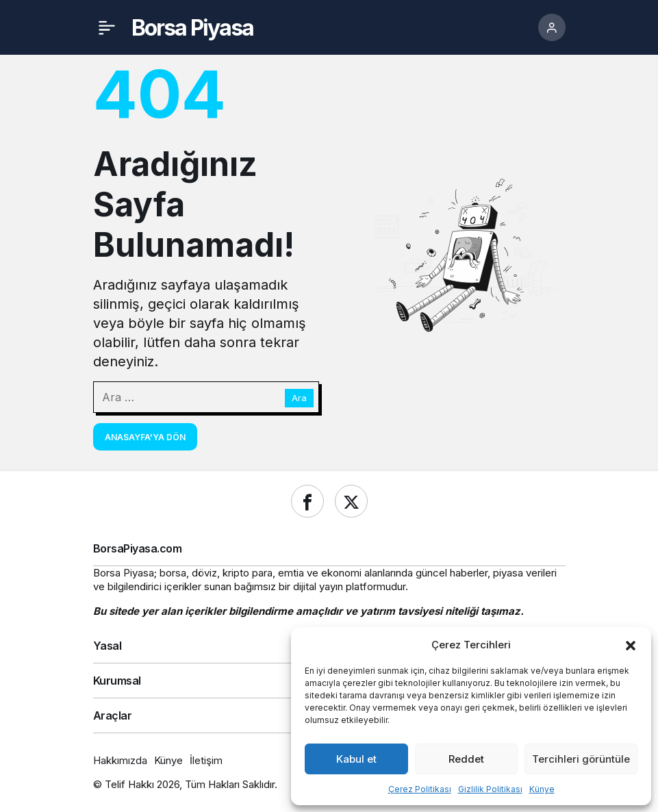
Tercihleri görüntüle (581, 759)
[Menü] (107, 27)
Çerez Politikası (420, 789)
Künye (542, 789)
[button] (631, 644)
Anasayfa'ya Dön (145, 437)
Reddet (466, 759)
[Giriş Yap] (552, 27)
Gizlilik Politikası (490, 789)
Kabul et (356, 759)
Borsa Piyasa (192, 28)
